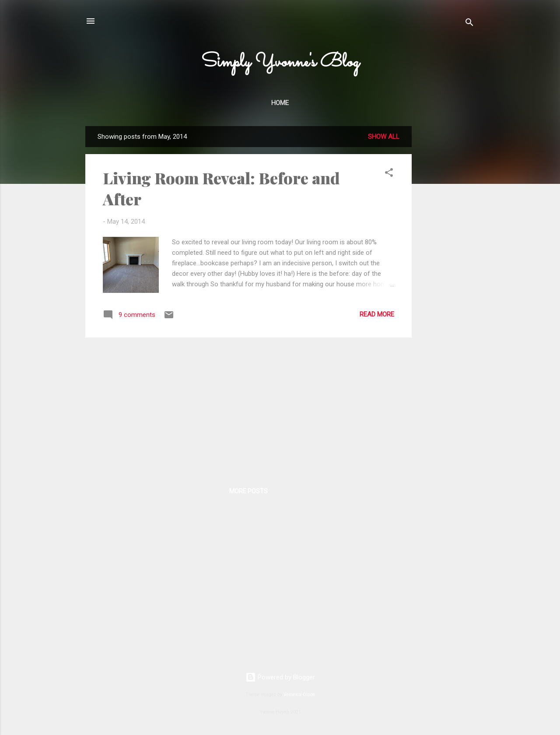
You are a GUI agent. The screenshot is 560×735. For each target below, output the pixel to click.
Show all (384, 137)
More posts (248, 491)
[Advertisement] (447, 257)
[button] (389, 174)
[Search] (469, 24)
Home (280, 103)
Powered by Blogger (280, 677)
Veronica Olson (299, 695)
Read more (377, 314)
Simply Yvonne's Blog (280, 62)
